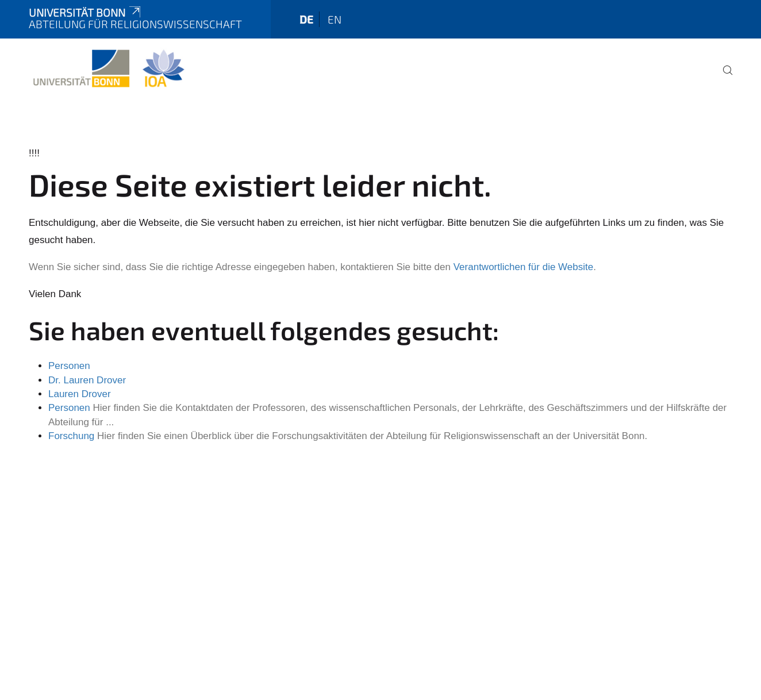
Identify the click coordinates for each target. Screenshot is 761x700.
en (335, 19)
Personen (69, 366)
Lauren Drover (80, 394)
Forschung (71, 436)
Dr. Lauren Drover (87, 380)
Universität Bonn (86, 12)
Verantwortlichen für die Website (523, 267)
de (306, 19)
